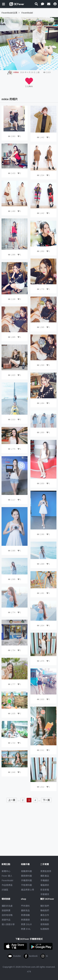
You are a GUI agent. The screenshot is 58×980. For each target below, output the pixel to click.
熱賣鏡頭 (25, 920)
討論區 (5, 890)
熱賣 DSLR (26, 924)
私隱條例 (45, 929)
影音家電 (45, 890)
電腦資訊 (45, 885)
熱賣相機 (25, 915)
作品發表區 (7, 885)
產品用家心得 (28, 890)
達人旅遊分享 (8, 924)
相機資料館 (26, 871)
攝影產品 (45, 876)
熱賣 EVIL (26, 929)
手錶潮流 (45, 894)
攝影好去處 (7, 906)
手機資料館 (26, 880)
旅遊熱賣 (6, 911)
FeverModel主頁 (9, 13)
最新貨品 (25, 911)
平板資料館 (26, 885)
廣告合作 (45, 915)
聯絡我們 (45, 911)
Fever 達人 (7, 876)
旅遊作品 (6, 920)
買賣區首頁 (46, 871)
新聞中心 (6, 871)
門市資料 (25, 906)
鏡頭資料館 (26, 876)
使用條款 (45, 924)
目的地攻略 (7, 915)
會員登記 (45, 920)
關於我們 (45, 906)
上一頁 (12, 800)
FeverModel (7, 880)
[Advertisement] (29, 825)
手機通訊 (45, 880)
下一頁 (46, 800)
